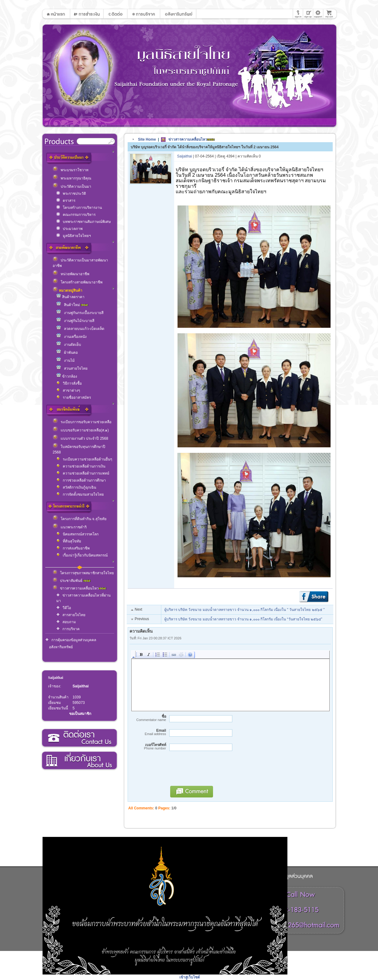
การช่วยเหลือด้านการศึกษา (81, 480)
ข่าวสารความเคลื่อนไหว (79, 588)
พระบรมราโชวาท (71, 170)
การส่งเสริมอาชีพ (73, 548)
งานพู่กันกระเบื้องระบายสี (80, 313)
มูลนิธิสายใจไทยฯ (74, 236)
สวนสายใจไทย (72, 368)
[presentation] (213, 771)
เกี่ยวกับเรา (79, 761)
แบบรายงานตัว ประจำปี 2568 (80, 438)
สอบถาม (66, 622)
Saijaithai (56, 678)
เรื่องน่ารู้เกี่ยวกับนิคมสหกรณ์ (82, 555)
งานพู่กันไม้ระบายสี (75, 321)
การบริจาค (68, 629)
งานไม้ (65, 361)
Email (148, 732)
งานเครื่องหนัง (71, 337)
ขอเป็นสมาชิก (80, 714)
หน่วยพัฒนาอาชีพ (71, 274)
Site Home (147, 139)
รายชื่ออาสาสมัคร (74, 398)
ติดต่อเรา (79, 738)
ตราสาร (66, 201)
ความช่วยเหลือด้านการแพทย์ (83, 473)
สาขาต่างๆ (68, 390)
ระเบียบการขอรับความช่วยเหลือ (82, 422)
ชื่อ (148, 718)
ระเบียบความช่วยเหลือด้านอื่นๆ (84, 459)
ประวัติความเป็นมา (72, 187)
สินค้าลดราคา (70, 297)
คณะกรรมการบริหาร (76, 215)
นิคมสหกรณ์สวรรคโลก (77, 534)
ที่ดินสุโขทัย (69, 541)
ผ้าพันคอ (67, 353)
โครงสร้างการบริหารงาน (79, 208)
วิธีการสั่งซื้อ (69, 383)
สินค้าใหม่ (72, 305)
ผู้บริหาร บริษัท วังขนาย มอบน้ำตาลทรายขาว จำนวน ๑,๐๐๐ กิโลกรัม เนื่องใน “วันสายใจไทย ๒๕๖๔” (243, 619)
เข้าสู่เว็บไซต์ (190, 977)
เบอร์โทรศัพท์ (148, 747)
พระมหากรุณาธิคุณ (72, 178)
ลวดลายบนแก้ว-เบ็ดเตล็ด (80, 329)
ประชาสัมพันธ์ (72, 581)
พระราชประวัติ (71, 194)
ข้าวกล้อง (67, 376)
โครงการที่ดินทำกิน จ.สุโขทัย (80, 519)
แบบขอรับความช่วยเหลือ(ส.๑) (81, 430)
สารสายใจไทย (71, 615)
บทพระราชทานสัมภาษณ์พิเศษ (84, 222)
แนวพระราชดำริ (70, 527)
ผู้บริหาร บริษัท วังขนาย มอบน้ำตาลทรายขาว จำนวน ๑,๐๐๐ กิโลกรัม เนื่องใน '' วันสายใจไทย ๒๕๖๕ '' (245, 610)
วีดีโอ (64, 608)
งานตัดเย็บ (69, 345)
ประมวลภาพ (69, 229)
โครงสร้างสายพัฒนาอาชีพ (78, 282)
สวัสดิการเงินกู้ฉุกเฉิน (76, 487)
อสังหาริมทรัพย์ (61, 647)
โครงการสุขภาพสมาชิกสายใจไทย (83, 573)
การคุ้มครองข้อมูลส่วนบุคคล (71, 640)
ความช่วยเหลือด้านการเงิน (81, 466)
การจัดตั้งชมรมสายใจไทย (80, 494)
